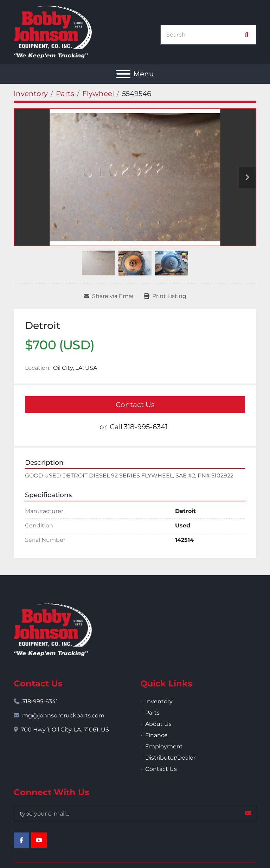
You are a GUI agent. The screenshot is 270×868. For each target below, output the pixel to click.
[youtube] (39, 840)
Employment (164, 746)
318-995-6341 (146, 427)
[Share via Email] (109, 296)
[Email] (135, 813)
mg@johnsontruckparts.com (63, 715)
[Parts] (65, 94)
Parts (152, 713)
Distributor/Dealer (170, 758)
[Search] (205, 35)
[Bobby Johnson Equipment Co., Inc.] (53, 629)
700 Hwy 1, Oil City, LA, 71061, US (65, 730)
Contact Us (135, 405)
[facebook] (21, 840)
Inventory (159, 701)
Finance (156, 735)
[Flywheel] (98, 94)
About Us (158, 724)
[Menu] (123, 74)
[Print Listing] (165, 296)
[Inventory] (31, 94)
